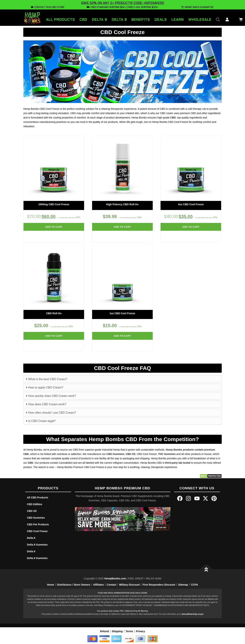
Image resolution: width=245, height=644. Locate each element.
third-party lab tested (178, 463)
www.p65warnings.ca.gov (192, 614)
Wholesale (200, 19)
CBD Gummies (115, 454)
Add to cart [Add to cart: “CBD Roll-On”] (54, 336)
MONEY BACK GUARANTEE (197, 7)
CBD (83, 19)
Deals (161, 19)
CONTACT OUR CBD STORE (48, 7)
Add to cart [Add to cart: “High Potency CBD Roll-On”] (122, 227)
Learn (178, 19)
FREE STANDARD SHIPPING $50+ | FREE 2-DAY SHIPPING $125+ (123, 7)
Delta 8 (100, 19)
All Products (61, 19)
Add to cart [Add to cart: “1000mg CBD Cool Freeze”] (54, 227)
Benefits (141, 19)
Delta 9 (119, 19)
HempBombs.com (115, 578)
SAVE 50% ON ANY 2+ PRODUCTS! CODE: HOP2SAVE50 (122, 3)
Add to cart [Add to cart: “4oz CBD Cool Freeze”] (191, 227)
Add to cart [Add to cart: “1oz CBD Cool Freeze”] (122, 336)
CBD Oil (130, 454)
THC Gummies (167, 454)
